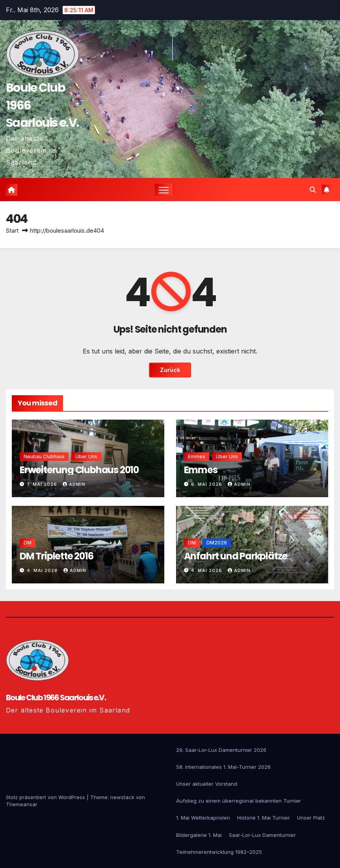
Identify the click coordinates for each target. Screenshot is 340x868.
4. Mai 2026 (43, 570)
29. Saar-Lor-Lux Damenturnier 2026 (221, 750)
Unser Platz (311, 818)
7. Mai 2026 (43, 484)
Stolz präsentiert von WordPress (46, 797)
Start (12, 230)
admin (74, 484)
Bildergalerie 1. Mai (199, 835)
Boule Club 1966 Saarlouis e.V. (56, 698)
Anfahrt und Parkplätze (236, 556)
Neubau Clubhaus (44, 456)
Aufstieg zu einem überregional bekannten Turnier (239, 801)
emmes (197, 456)
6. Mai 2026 (207, 484)
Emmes (201, 470)
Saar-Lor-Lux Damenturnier (262, 835)
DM (28, 543)
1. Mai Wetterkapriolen (203, 818)
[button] (313, 190)
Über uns (86, 456)
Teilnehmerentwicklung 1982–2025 (219, 852)
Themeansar (22, 804)
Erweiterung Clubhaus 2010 (79, 470)
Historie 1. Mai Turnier (264, 818)
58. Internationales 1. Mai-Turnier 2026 (223, 767)
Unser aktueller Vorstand (207, 784)
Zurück (170, 370)
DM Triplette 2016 (57, 556)
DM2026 (217, 543)
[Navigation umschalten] (164, 190)
